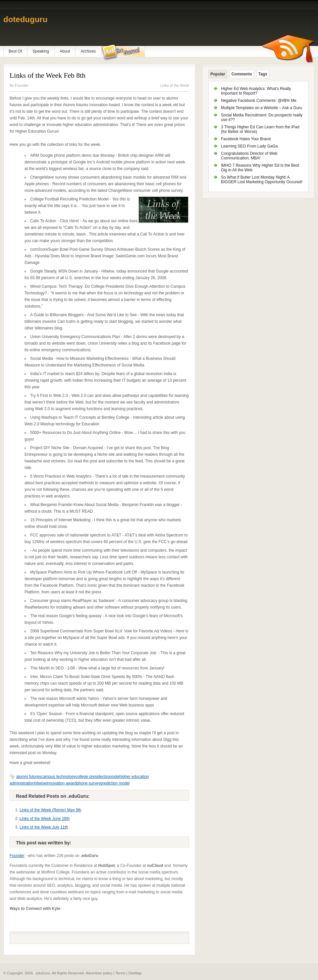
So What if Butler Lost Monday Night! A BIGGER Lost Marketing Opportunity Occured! (262, 180)
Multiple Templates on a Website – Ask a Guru (262, 108)
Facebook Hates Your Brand (246, 139)
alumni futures (29, 777)
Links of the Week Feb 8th (48, 75)
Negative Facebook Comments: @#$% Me (259, 101)
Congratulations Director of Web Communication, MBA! (249, 156)
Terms (120, 973)
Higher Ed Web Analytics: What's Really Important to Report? (256, 91)
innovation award (61, 783)
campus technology (58, 777)
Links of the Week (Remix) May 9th (51, 810)
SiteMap (135, 973)
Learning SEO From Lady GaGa (249, 146)
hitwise (41, 783)
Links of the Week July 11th (44, 827)
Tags (263, 74)
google (114, 777)
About (65, 51)
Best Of (15, 51)
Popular (218, 74)
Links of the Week (175, 85)
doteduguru (25, 19)
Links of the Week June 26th (45, 819)
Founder (22, 85)
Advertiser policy (99, 973)
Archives (88, 51)
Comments (242, 74)
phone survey (88, 783)
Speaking (41, 51)
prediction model (115, 783)
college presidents (92, 777)
